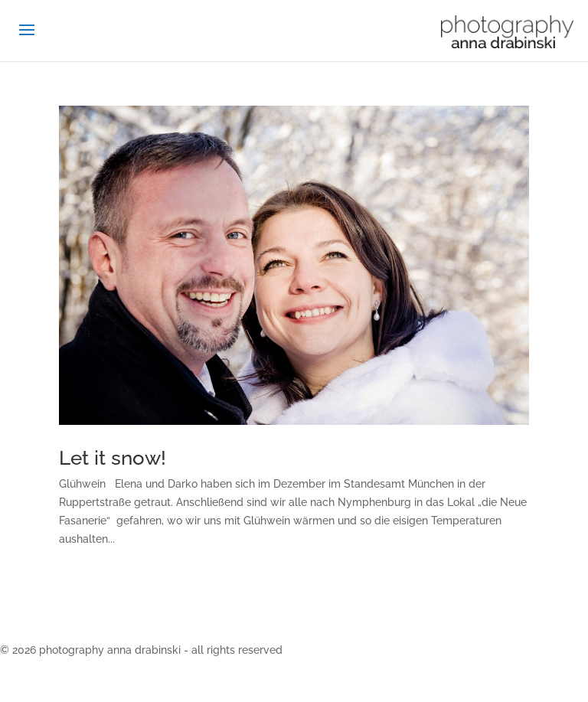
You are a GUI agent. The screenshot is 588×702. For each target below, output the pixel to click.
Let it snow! (113, 458)
